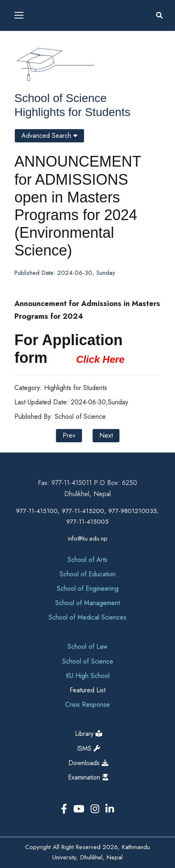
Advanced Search (49, 136)
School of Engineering (88, 588)
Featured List (87, 690)
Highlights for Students (72, 112)
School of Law (87, 646)
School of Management (87, 603)
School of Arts (87, 560)
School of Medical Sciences (87, 617)
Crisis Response (87, 704)
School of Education (88, 574)
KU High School (88, 676)
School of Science (61, 98)
